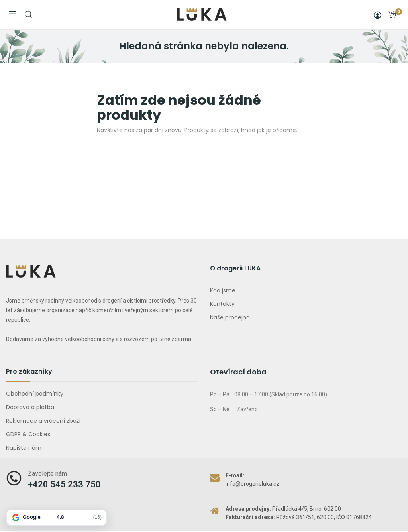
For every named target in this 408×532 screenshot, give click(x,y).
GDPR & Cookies (28, 434)
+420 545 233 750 (64, 484)
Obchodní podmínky (35, 394)
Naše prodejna (230, 317)
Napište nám (24, 448)
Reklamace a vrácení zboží (43, 421)
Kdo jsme (223, 290)
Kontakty (222, 304)
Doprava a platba (30, 407)
